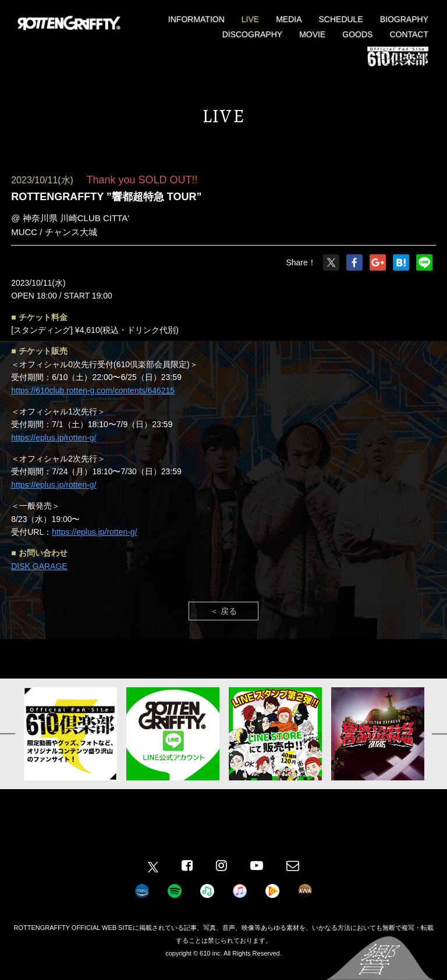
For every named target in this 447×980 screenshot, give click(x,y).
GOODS (357, 34)
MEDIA (289, 19)
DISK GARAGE (39, 566)
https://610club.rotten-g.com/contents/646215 (93, 390)
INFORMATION (196, 19)
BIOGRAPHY (404, 19)
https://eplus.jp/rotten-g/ (54, 438)
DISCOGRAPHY (252, 34)
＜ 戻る (223, 611)
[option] (70, 734)
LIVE (250, 19)
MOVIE (312, 34)
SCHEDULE (341, 19)
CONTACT (409, 34)
